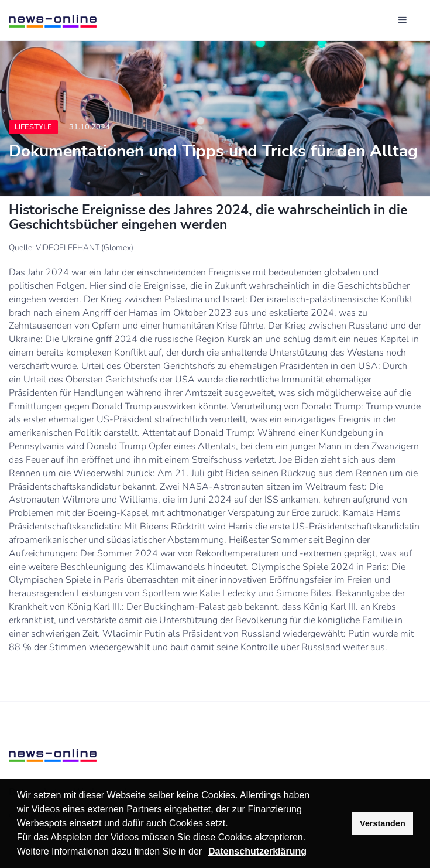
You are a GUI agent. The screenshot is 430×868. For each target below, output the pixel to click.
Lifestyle (33, 127)
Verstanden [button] (383, 823)
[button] (207, 853)
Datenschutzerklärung (257, 851)
